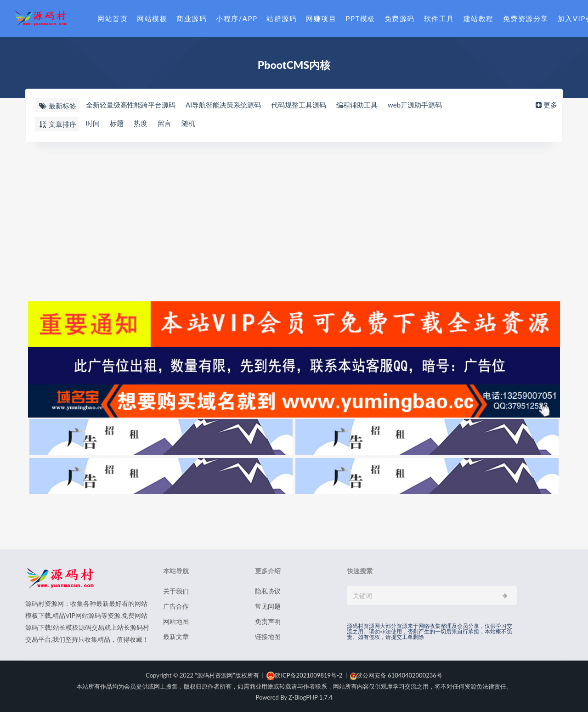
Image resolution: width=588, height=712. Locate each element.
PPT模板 (360, 18)
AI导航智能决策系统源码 (223, 105)
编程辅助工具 (357, 105)
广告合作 (176, 606)
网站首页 (113, 18)
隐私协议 (268, 591)
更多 (546, 105)
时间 (93, 124)
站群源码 (282, 18)
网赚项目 (321, 18)
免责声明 (268, 621)
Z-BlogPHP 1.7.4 (310, 697)
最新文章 (176, 636)
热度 (141, 124)
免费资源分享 (526, 18)
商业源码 (192, 18)
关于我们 (176, 591)
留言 (164, 124)
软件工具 (439, 18)
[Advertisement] (294, 220)
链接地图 (268, 636)
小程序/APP (237, 18)
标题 (117, 124)
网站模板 (152, 18)
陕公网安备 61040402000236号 (396, 675)
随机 (188, 124)
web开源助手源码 (415, 105)
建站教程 (479, 18)
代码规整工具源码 (299, 105)
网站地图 (176, 621)
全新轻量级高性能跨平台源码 (131, 105)
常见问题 (268, 606)
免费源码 (400, 18)
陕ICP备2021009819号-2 (304, 675)
